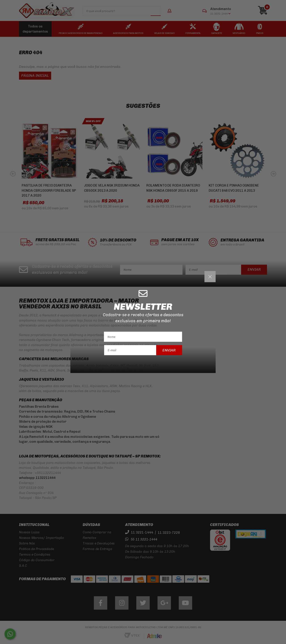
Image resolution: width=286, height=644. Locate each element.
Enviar (169, 350)
